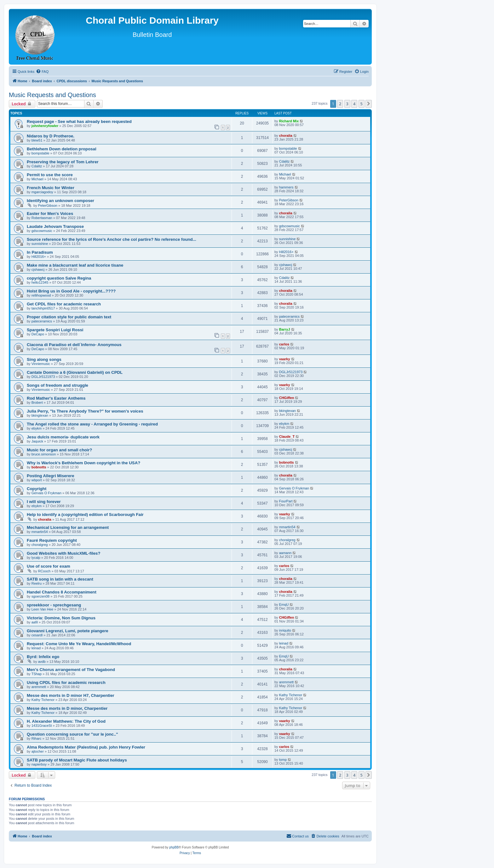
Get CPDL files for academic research (64, 304)
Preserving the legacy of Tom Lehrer (63, 162)
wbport (37, 480)
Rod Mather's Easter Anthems (56, 398)
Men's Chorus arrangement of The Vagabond (71, 670)
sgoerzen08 (41, 596)
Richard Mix (289, 121)
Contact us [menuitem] (298, 836)
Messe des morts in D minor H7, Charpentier (71, 695)
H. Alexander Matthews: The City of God (66, 721)
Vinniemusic (41, 364)
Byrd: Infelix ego (43, 657)
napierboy (39, 764)
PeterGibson (48, 205)
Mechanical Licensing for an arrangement (68, 527)
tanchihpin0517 (43, 308)
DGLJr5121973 (43, 377)
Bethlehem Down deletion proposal (62, 149)
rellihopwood (41, 295)
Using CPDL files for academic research (66, 683)
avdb (42, 662)
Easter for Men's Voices (50, 214)
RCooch (44, 571)
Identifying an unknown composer (60, 201)
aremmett (39, 687)
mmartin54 (40, 532)
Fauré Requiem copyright (52, 540)
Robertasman (42, 218)
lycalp (36, 558)
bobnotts (39, 467)
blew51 (37, 140)
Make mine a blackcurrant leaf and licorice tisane (75, 265)
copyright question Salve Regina (59, 278)
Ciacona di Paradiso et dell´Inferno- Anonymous (74, 345)
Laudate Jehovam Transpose (55, 226)
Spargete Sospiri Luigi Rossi (55, 330)
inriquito (285, 630)
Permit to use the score (50, 175)
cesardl (37, 635)
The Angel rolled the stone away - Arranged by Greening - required (92, 424)
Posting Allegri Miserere (50, 476)
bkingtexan (40, 415)
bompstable (40, 153)
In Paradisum (40, 252)
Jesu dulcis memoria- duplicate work (63, 437)
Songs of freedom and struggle (57, 385)
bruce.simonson (44, 454)
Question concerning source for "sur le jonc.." (72, 734)
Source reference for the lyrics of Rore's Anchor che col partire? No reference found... (112, 239)
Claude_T (287, 437)
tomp (283, 760)
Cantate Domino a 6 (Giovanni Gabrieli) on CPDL (75, 372)
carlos (284, 344)
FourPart (286, 501)
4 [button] (354, 104)
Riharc (37, 738)
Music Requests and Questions (52, 95)
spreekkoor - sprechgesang (54, 605)
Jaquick (37, 441)
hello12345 (40, 282)
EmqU (284, 605)
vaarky (285, 359)
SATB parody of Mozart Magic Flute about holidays (77, 760)
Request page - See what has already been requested (79, 122)
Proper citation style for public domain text (69, 317)
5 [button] (362, 104)
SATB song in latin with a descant (60, 579)
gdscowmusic (42, 231)
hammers (286, 187)
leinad (36, 648)
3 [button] (347, 104)
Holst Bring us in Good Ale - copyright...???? (71, 291)
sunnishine (40, 244)
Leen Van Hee (43, 609)
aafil (35, 622)
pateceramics (42, 321)
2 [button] (340, 104)
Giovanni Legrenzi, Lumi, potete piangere (68, 631)
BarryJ (285, 329)
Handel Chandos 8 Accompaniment (62, 592)
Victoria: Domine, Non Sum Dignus (61, 618)
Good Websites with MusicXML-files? (64, 553)
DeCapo (38, 334)
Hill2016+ (39, 257)
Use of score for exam (49, 566)
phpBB (174, 847)
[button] (369, 104)
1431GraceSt (42, 726)
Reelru (37, 583)
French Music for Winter (51, 188)
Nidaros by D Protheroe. (51, 136)
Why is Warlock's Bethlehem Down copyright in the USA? (83, 463)
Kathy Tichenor (43, 700)
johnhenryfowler (45, 126)
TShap (37, 674)
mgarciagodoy (42, 192)
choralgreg (40, 545)
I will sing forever (44, 502)
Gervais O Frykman (46, 493)
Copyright (37, 489)
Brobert (37, 402)
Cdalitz (37, 166)
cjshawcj (38, 269)
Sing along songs (44, 359)
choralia (286, 136)
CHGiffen (287, 398)
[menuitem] (42, 72)
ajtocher (38, 751)
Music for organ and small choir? (59, 450)
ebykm (37, 428)
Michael (37, 179)
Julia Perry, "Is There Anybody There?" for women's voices (85, 411)
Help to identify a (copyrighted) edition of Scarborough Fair (85, 515)
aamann (285, 553)
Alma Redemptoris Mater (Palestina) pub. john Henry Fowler (86, 747)
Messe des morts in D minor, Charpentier (67, 708)
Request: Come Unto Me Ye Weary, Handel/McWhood (79, 644)
